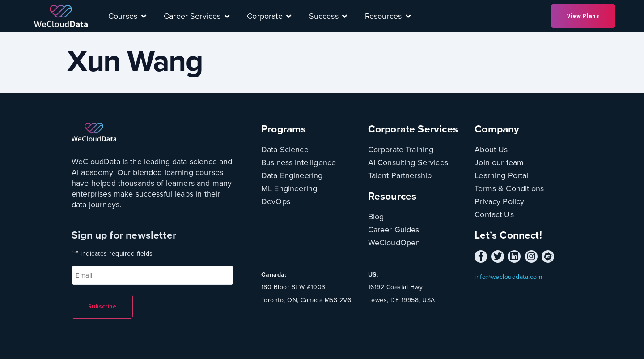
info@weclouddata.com (508, 277)
